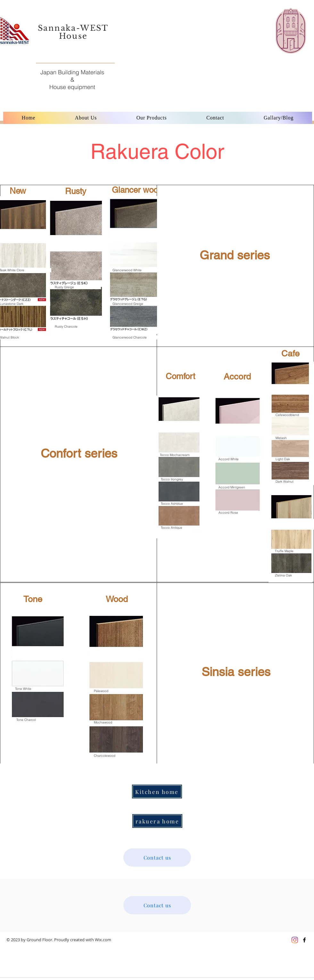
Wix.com (103, 940)
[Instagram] (295, 940)
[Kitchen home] (157, 792)
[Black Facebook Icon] (304, 940)
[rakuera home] (157, 821)
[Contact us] (157, 857)
